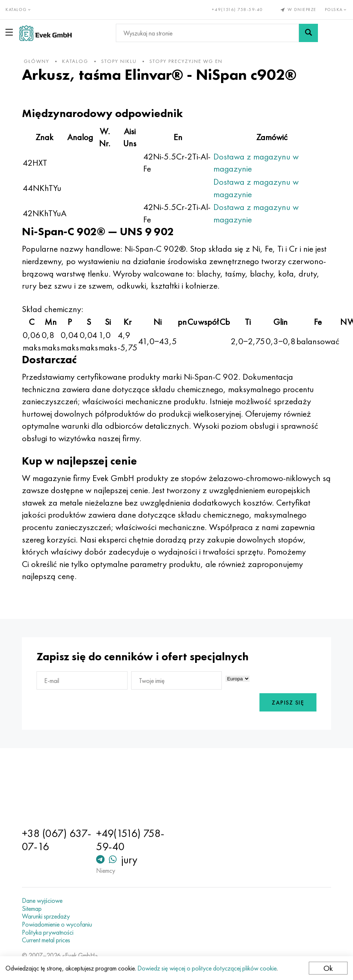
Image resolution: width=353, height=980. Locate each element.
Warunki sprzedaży (46, 916)
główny (37, 61)
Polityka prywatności (48, 932)
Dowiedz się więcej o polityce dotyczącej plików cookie (207, 968)
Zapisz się (288, 703)
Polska (336, 10)
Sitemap (32, 909)
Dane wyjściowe (42, 901)
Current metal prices (46, 940)
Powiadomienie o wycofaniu (57, 924)
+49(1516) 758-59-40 (238, 10)
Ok (328, 968)
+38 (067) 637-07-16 (57, 840)
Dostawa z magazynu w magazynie (256, 163)
